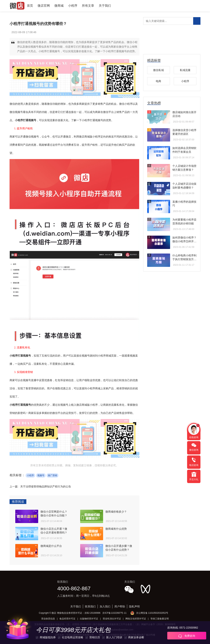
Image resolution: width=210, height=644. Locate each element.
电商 (158, 81)
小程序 (73, 6)
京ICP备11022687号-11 (114, 613)
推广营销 (52, 475)
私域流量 (185, 70)
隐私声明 (134, 606)
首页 (30, 6)
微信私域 (158, 70)
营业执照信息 (48, 619)
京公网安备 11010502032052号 (152, 613)
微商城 (59, 6)
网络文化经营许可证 (136, 619)
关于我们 (105, 6)
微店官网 (44, 6)
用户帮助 (120, 606)
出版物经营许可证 (89, 619)
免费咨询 (187, 636)
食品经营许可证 (67, 619)
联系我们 (90, 606)
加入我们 (105, 606)
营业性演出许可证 (112, 619)
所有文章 (88, 6)
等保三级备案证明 (160, 619)
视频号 (41, 475)
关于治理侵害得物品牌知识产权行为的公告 (46, 486)
